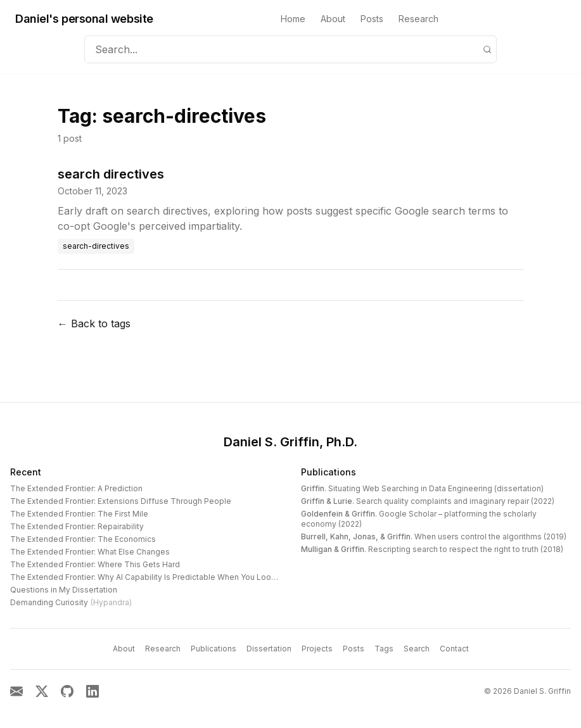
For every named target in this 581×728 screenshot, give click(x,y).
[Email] (16, 691)
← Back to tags (94, 323)
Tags (384, 649)
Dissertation (269, 649)
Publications (329, 472)
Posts (372, 19)
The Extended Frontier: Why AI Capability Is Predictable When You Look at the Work (165, 577)
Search (417, 649)
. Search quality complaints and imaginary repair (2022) (428, 501)
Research (418, 19)
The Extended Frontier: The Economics (83, 539)
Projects (317, 649)
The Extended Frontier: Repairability (77, 526)
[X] (42, 691)
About (333, 19)
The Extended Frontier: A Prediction (76, 488)
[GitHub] (67, 691)
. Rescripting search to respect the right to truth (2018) (432, 549)
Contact (454, 649)
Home (293, 19)
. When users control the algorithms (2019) (434, 537)
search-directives (96, 246)
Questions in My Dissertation (64, 590)
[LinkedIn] (93, 691)
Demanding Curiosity (71, 602)
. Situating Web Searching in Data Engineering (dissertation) (422, 488)
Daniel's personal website (84, 19)
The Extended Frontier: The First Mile (79, 514)
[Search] (487, 49)
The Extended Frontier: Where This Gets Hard (95, 564)
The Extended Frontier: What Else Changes (90, 552)
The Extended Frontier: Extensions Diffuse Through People (121, 501)
